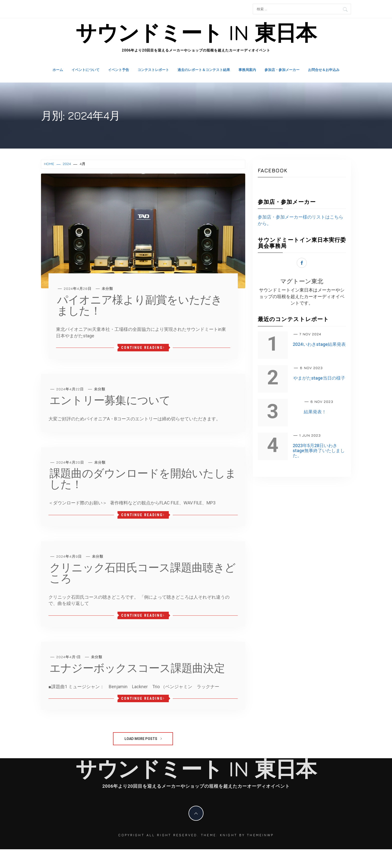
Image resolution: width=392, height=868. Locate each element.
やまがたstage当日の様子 (319, 378)
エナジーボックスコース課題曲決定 (137, 668)
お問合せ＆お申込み (324, 70)
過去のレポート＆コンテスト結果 (204, 70)
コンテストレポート (153, 70)
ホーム (58, 70)
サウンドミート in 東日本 (196, 32)
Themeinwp (260, 835)
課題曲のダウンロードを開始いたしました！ (143, 479)
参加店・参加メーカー (282, 70)
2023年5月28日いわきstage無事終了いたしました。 (319, 451)
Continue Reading (143, 348)
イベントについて (85, 70)
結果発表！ (315, 412)
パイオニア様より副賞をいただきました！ (140, 305)
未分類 (107, 288)
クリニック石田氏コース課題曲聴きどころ (142, 573)
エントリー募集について (110, 400)
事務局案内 (247, 70)
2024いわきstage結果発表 (319, 344)
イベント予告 (118, 70)
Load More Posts (143, 739)
